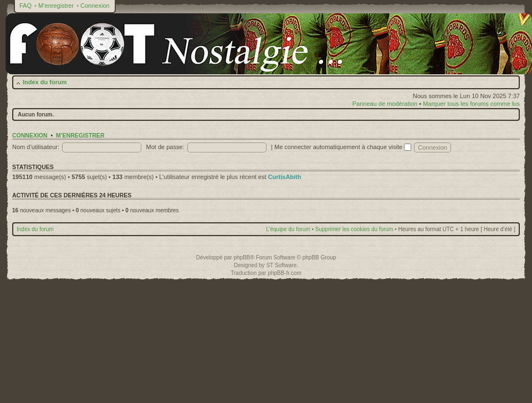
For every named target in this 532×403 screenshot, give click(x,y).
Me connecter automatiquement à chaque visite (343, 147)
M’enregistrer (56, 6)
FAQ (25, 6)
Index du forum (45, 82)
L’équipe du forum (288, 229)
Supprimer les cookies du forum (354, 229)
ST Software (281, 265)
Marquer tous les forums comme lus (471, 104)
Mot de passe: (165, 147)
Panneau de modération (385, 104)
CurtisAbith (285, 177)
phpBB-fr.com (285, 273)
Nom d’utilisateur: (36, 147)
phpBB (242, 257)
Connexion (95, 6)
